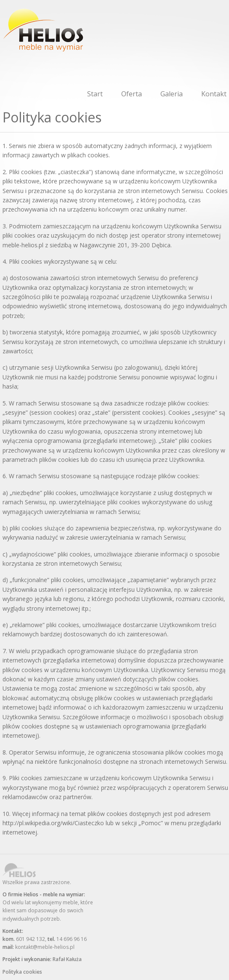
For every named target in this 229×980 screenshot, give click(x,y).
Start (95, 94)
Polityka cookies (22, 972)
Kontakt (214, 94)
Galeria (172, 94)
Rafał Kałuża (67, 959)
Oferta (132, 94)
